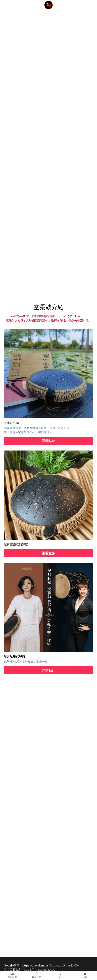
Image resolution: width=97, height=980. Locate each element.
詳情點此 (48, 441)
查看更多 (48, 553)
